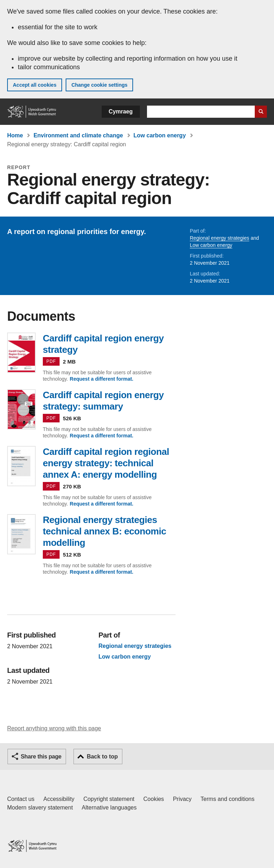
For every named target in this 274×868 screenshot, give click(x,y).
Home (15, 135)
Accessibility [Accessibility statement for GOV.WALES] (59, 799)
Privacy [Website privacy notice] (182, 799)
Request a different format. (102, 379)
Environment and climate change (78, 135)
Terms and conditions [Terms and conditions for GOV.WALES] (227, 799)
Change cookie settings (99, 85)
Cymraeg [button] (121, 111)
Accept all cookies (35, 85)
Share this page (41, 757)
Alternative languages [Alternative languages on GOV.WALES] (109, 808)
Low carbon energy (160, 135)
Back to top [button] (102, 757)
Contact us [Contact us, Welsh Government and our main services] (21, 799)
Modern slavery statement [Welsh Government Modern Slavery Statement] (40, 808)
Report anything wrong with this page (54, 728)
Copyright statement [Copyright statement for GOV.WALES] (109, 799)
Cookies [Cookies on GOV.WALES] (154, 799)
